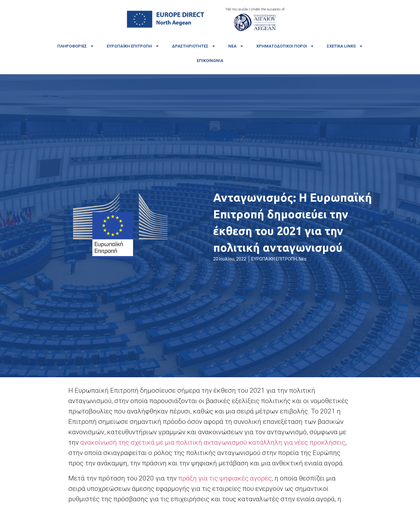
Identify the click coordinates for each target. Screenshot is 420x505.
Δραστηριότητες (194, 46)
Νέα (236, 46)
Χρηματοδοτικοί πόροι (285, 46)
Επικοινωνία (210, 61)
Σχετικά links (345, 46)
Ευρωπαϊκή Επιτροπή (133, 46)
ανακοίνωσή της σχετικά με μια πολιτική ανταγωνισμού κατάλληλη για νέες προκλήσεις (213, 442)
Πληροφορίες (76, 46)
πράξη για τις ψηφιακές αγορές (225, 478)
